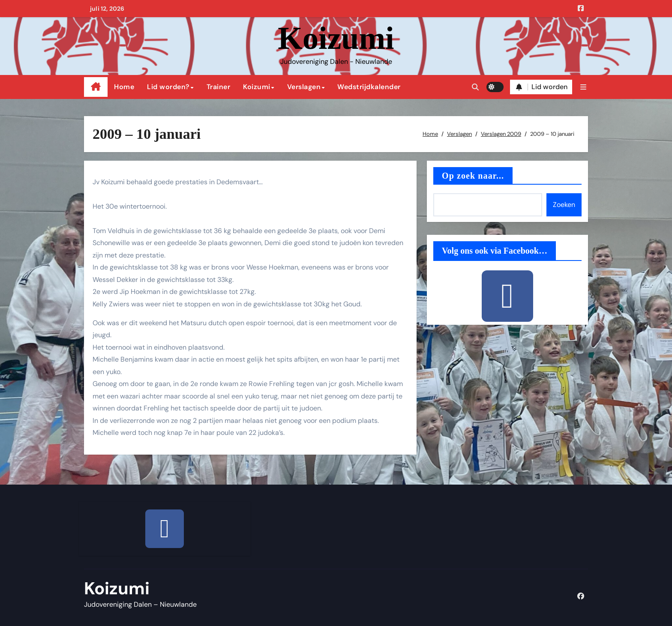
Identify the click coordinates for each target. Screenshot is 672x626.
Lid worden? (168, 87)
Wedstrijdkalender (369, 87)
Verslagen (304, 87)
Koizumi (336, 38)
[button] (583, 87)
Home (124, 87)
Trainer (219, 87)
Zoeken (564, 205)
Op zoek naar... (473, 176)
